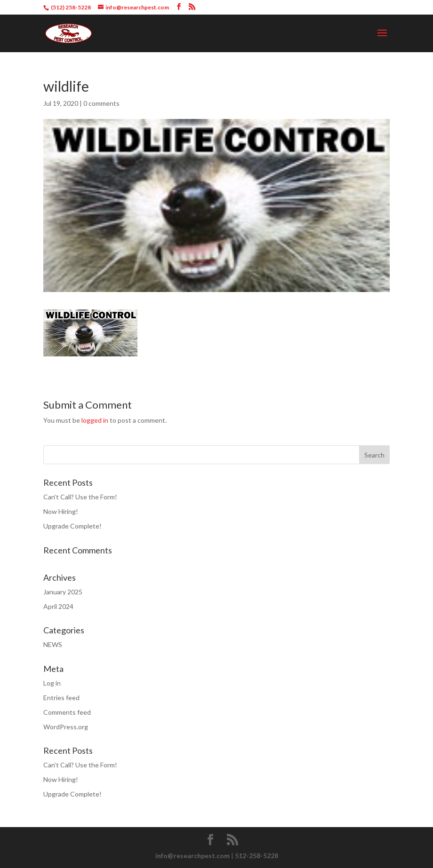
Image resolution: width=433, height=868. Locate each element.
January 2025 (63, 592)
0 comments (101, 103)
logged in (95, 420)
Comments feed (67, 712)
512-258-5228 (257, 856)
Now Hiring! (61, 511)
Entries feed (61, 698)
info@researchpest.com (192, 856)
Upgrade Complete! (72, 526)
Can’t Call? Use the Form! (80, 497)
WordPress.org (66, 727)
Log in (52, 683)
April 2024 (58, 606)
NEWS (53, 644)
